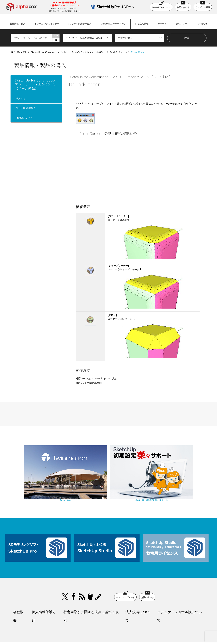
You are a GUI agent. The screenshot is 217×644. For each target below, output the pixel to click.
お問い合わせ (183, 6)
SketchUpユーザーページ (113, 24)
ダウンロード (183, 24)
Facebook (73, 576)
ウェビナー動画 (203, 6)
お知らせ (203, 24)
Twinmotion (79, 481)
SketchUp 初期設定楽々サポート (138, 481)
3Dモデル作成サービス (80, 24)
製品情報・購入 (18, 24)
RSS (82, 576)
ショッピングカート (161, 6)
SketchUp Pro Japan (126, 633)
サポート (162, 24)
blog (99, 576)
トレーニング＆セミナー (47, 24)
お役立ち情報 (142, 24)
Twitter (65, 576)
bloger (90, 576)
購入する (21, 99)
